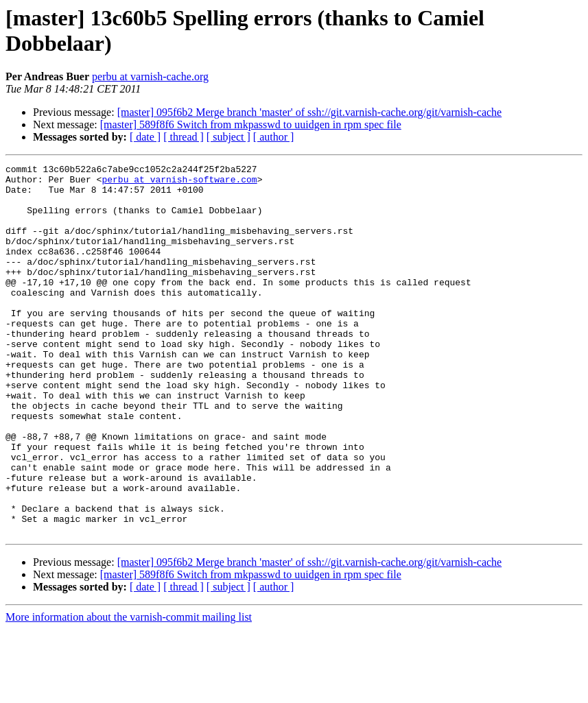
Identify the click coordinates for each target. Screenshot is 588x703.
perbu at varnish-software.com (179, 183)
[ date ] (145, 137)
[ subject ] (228, 137)
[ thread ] (184, 137)
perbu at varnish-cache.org (150, 76)
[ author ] (274, 137)
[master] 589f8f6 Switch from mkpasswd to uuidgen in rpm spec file (251, 124)
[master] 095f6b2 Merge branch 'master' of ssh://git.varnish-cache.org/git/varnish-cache (310, 112)
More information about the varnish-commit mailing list (129, 691)
